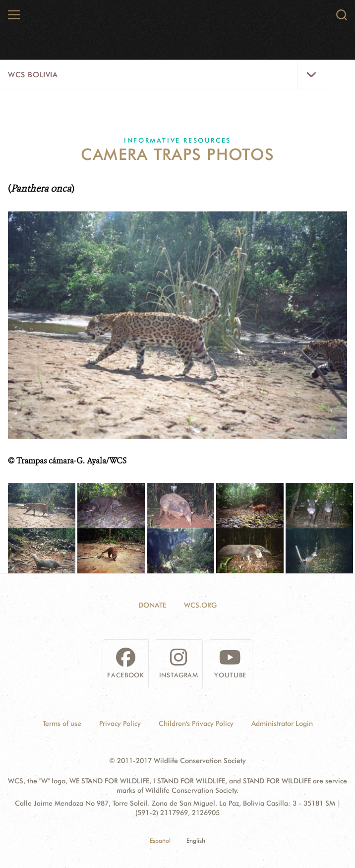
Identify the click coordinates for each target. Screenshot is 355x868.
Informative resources (177, 140)
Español (160, 841)
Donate (152, 605)
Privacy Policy (120, 723)
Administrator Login (282, 723)
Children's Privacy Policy (196, 723)
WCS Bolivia (33, 75)
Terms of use (62, 723)
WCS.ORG (200, 605)
